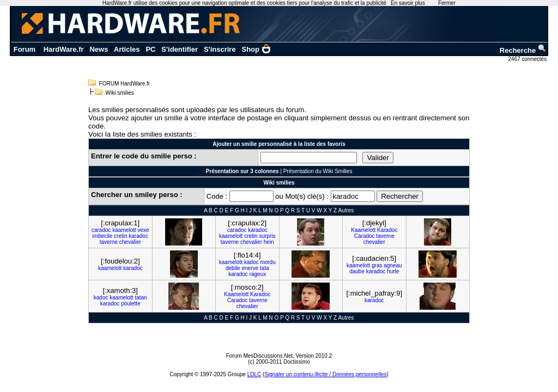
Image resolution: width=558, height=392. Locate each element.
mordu (268, 262)
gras (377, 265)
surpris (267, 236)
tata (265, 268)
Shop (257, 49)
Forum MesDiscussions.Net (259, 356)
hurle (393, 271)
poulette (131, 304)
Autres (346, 210)
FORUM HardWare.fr (125, 84)
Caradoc (365, 236)
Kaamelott (363, 230)
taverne (109, 242)
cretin (120, 236)
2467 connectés (528, 59)
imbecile (103, 236)
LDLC (254, 374)
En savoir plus (408, 3)
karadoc (138, 236)
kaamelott (124, 230)
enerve (250, 268)
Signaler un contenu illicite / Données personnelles (325, 374)
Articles (127, 49)
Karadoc (387, 230)
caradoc (101, 230)
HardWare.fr (64, 49)
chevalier (130, 242)
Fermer (447, 3)
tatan (141, 298)
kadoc (251, 262)
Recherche (523, 50)
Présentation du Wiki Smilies (318, 171)
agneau (393, 265)
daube (357, 271)
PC (150, 49)
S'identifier (180, 49)
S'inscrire (220, 49)
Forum (25, 49)
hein (269, 242)
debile (233, 268)
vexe (143, 230)
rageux (258, 274)
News (99, 49)
